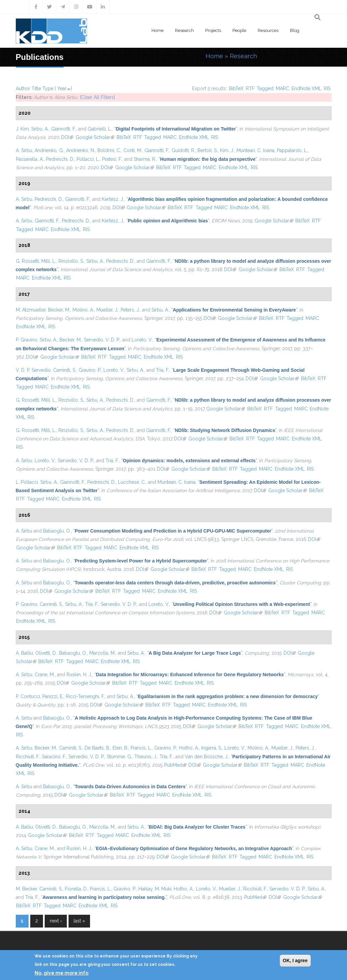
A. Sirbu (24, 150)
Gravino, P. (90, 370)
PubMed (175, 765)
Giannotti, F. (63, 129)
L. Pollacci (27, 482)
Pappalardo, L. (292, 150)
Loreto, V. (142, 340)
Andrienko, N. (81, 150)
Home (158, 30)
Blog (295, 30)
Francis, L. (141, 748)
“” (176, 129)
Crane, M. (45, 675)
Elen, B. (120, 748)
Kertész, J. (113, 199)
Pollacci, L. (88, 159)
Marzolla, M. (102, 653)
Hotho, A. (189, 748)
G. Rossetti (27, 261)
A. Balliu (24, 653)
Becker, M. (59, 310)
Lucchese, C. (132, 482)
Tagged (265, 88)
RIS (327, 88)
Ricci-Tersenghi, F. (85, 696)
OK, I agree (295, 960)
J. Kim (22, 129)
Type (48, 88)
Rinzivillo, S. (71, 261)
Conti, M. (133, 150)
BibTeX (236, 88)
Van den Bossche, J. (207, 757)
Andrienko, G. (49, 150)
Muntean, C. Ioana (255, 150)
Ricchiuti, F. (28, 757)
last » (79, 921)
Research (184, 30)
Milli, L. (49, 261)
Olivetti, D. (46, 653)
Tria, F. (163, 370)
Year (62, 88)
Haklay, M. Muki (155, 889)
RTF (250, 88)
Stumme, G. (119, 757)
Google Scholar (95, 137)
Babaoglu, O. (57, 531)
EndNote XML (307, 88)
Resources (268, 30)
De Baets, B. (97, 748)
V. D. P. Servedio (33, 370)
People (239, 30)
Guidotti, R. (183, 150)
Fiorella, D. (76, 889)
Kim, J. (227, 150)
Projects (213, 30)
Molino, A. (83, 310)
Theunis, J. (146, 757)
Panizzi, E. (53, 696)
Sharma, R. (145, 159)
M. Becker (26, 889)
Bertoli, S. (208, 150)
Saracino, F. (54, 757)
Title (36, 88)
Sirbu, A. (40, 129)
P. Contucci (28, 696)
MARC (283, 88)
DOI (67, 137)
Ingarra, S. (212, 748)
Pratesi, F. (112, 159)
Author (23, 88)
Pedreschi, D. (60, 159)
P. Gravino (27, 340)
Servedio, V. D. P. (102, 340)
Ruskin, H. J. (79, 675)
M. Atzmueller (31, 310)
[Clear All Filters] (97, 97)
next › (56, 921)
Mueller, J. (107, 310)
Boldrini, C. (109, 150)
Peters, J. (130, 310)
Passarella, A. (30, 159)
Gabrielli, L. (100, 129)
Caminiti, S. (65, 370)
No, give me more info (61, 973)
